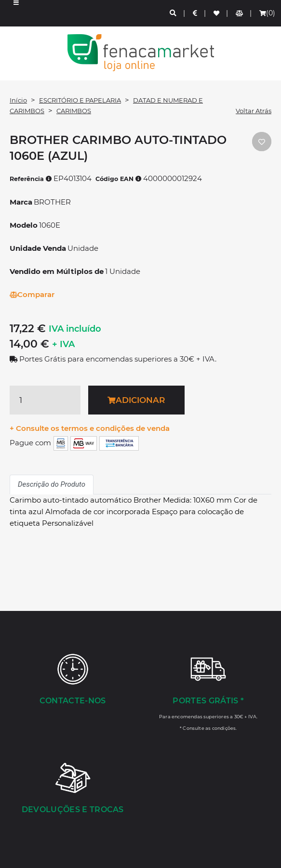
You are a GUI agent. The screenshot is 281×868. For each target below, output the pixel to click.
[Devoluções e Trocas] (73, 789)
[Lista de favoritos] (217, 13)
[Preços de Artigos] (195, 13)
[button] (16, 13)
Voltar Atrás (254, 111)
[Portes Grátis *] (209, 692)
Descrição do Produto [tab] (52, 484)
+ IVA (63, 344)
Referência (31, 179)
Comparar (32, 294)
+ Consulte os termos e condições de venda (90, 428)
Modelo (24, 225)
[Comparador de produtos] (240, 13)
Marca (21, 202)
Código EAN (119, 179)
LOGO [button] (140, 53)
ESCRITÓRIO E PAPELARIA (80, 100)
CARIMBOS (74, 111)
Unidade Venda (38, 248)
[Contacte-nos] (73, 680)
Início (18, 100)
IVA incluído (75, 329)
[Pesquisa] (174, 13)
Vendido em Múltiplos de (57, 271)
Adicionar (136, 400)
